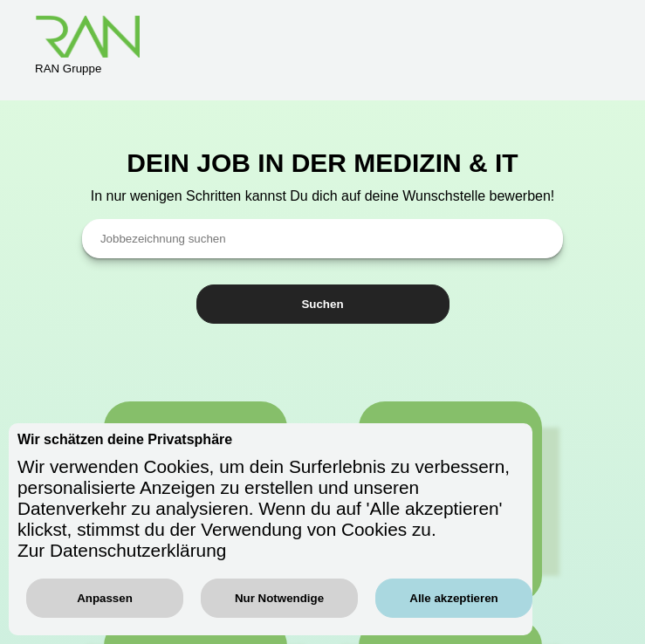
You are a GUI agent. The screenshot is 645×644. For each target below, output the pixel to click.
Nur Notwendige (279, 598)
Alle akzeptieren (453, 598)
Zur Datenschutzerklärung (122, 550)
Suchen (322, 304)
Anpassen (105, 598)
